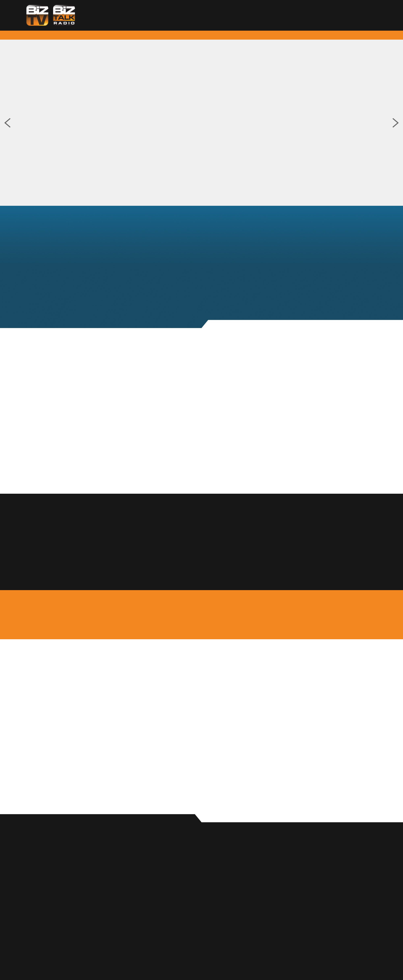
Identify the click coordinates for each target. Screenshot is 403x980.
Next (396, 123)
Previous (7, 123)
